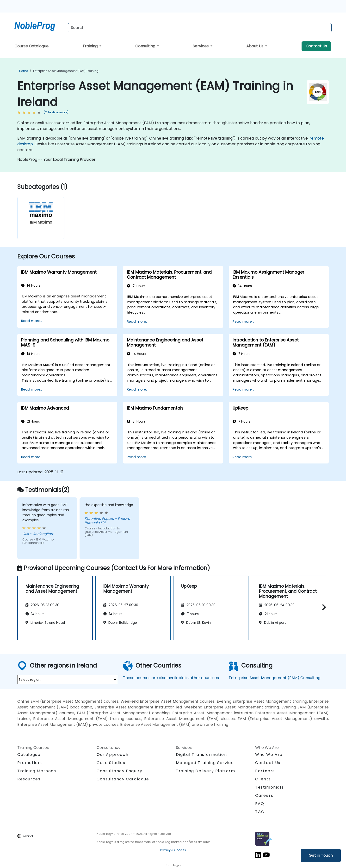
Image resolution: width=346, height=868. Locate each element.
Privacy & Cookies (173, 850)
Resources (29, 779)
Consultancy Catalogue (123, 779)
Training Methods (37, 771)
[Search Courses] (200, 28)
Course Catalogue (31, 46)
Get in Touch (321, 855)
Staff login (173, 865)
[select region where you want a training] (67, 680)
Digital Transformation (201, 755)
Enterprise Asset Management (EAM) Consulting (275, 678)
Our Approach (112, 755)
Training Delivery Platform (206, 771)
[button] (323, 607)
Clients (263, 779)
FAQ (260, 804)
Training (90, 46)
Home (24, 71)
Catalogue (29, 755)
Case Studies (111, 763)
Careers (264, 795)
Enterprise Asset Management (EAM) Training (66, 71)
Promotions (30, 763)
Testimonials (269, 787)
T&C (260, 812)
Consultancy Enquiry (119, 771)
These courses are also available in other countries (171, 678)
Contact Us (316, 46)
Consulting (146, 46)
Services (201, 46)
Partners (265, 771)
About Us (255, 46)
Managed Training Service (205, 763)
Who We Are (269, 755)
